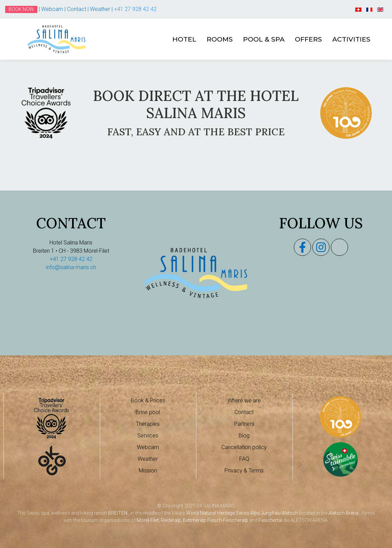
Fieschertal (270, 520)
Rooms (220, 39)
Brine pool (148, 412)
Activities (351, 39)
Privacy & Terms (244, 471)
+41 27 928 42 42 (135, 9)
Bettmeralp (195, 520)
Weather (101, 9)
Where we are (244, 401)
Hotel (184, 39)
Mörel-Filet (148, 520)
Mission (148, 471)
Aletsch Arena (343, 513)
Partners (244, 424)
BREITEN (118, 513)
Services (148, 436)
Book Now (21, 9)
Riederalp (171, 520)
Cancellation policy (244, 447)
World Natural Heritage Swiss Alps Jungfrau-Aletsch (242, 513)
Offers (308, 39)
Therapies (148, 424)
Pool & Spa (264, 39)
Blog (244, 436)
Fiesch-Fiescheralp (228, 520)
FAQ (244, 459)
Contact (77, 9)
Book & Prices (148, 401)
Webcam (53, 9)
